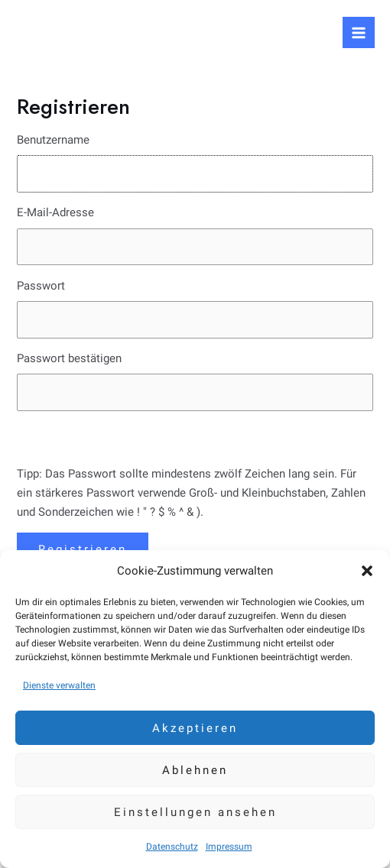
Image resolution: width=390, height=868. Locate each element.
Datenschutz (172, 847)
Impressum (229, 847)
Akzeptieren (195, 728)
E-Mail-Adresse (55, 212)
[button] (367, 571)
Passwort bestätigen (69, 358)
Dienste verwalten (59, 685)
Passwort (41, 286)
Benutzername (53, 140)
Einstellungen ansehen (195, 812)
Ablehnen (195, 770)
